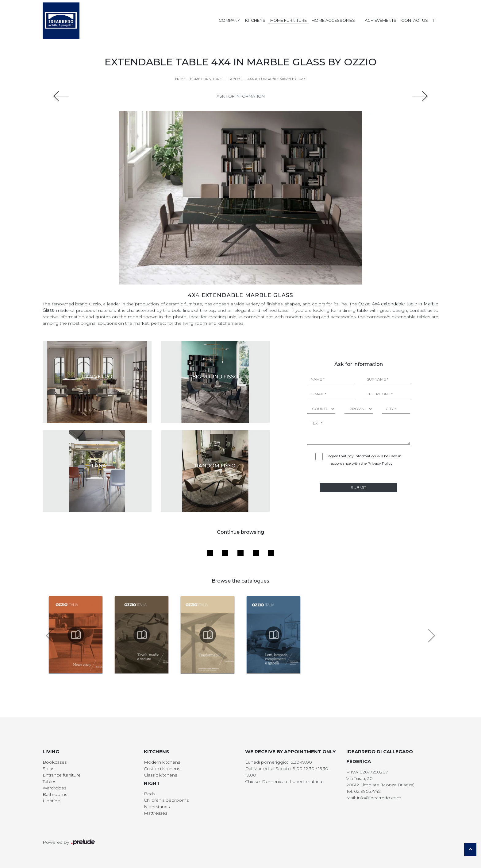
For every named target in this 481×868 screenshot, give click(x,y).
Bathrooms (55, 794)
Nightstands (157, 807)
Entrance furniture (62, 775)
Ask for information (241, 96)
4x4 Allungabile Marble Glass (277, 79)
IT (434, 20)
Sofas (48, 769)
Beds (149, 794)
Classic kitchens (160, 775)
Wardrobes (54, 788)
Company (229, 20)
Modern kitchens (162, 762)
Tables (235, 79)
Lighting (52, 801)
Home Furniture (289, 20)
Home (180, 79)
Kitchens (255, 20)
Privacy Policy (380, 463)
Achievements (381, 20)
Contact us (415, 20)
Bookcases (55, 762)
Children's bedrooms (166, 800)
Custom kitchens (162, 769)
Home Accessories (333, 20)
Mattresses (156, 813)
